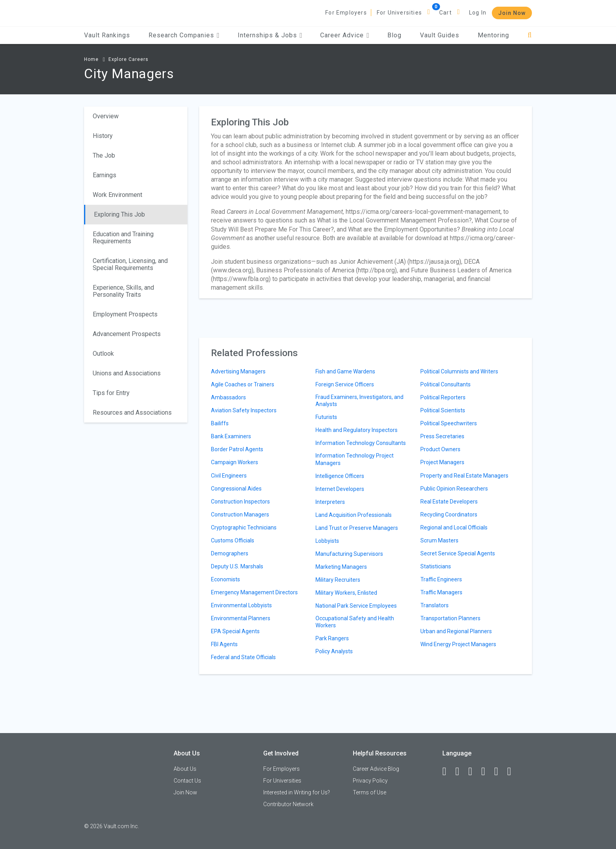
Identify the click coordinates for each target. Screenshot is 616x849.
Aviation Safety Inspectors (244, 410)
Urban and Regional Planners (456, 631)
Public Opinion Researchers (454, 489)
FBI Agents (224, 644)
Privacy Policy (370, 781)
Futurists (326, 417)
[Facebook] (448, 772)
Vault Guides (440, 35)
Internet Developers (340, 489)
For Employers (346, 13)
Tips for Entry (111, 393)
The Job (104, 155)
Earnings (104, 175)
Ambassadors (228, 397)
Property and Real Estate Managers (464, 476)
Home (91, 59)
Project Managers (442, 462)
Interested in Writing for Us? (297, 792)
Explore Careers (128, 59)
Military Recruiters (338, 580)
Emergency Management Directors (254, 592)
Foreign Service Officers (345, 384)
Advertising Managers (238, 371)
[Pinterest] (500, 772)
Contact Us (187, 781)
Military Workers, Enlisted (346, 593)
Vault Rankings (107, 35)
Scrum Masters (439, 540)
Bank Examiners (231, 436)
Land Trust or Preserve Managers (357, 528)
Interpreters (330, 502)
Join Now (512, 13)
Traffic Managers (441, 592)
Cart (445, 13)
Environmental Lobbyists (241, 605)
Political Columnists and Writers (459, 371)
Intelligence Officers (340, 476)
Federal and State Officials (243, 657)
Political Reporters (443, 397)
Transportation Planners (450, 618)
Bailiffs (220, 423)
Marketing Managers (341, 567)
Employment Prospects (125, 314)
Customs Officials (233, 540)
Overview (106, 116)
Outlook (103, 354)
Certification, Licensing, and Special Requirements (130, 264)
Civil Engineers (229, 476)
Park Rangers (332, 638)
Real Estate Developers (449, 502)
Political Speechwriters (449, 423)
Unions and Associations (127, 373)
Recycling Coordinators (449, 515)
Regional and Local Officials (454, 527)
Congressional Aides (236, 489)
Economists (225, 579)
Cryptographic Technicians (244, 527)
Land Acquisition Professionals (354, 515)
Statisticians (436, 566)
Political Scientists (443, 410)
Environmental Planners (241, 618)
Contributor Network (288, 804)
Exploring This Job (119, 214)
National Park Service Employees (356, 606)
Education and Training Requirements (123, 238)
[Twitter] (474, 772)
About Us (185, 769)
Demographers (230, 553)
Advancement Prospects (127, 334)
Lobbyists (327, 541)
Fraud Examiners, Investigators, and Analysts (359, 401)
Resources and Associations (132, 413)
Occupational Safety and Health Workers (355, 622)
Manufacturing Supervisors (349, 554)
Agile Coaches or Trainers (243, 384)
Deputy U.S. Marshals (237, 566)
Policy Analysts (334, 651)
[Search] (530, 35)
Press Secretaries (442, 436)
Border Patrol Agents (237, 449)
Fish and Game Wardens (345, 371)
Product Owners (440, 449)
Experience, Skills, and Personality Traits (123, 291)
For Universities (399, 13)
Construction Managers (240, 515)
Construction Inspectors (240, 502)
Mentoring (493, 35)
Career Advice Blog (376, 769)
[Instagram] (487, 772)
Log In (478, 13)
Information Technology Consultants (361, 443)
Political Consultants (445, 384)
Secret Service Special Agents (458, 553)
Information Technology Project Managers (355, 459)
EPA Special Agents (235, 631)
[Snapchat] (513, 772)
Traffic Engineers (441, 579)
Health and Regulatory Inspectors (357, 430)
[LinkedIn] (461, 772)
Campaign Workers (235, 462)
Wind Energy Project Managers (458, 644)
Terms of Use (369, 792)
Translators (434, 605)
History (103, 136)
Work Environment (117, 195)
